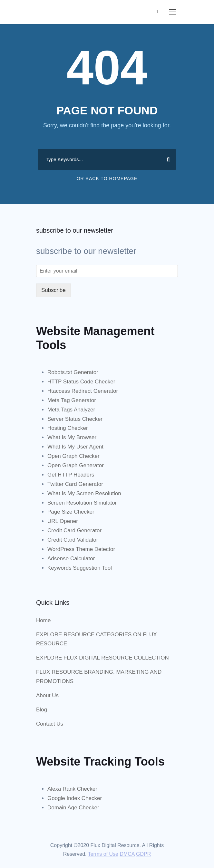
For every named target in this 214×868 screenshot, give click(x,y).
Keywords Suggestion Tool (80, 568)
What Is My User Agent (75, 447)
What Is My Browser (72, 437)
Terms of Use (103, 854)
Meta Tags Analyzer (71, 410)
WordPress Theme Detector (81, 549)
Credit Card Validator (73, 540)
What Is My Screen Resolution (84, 493)
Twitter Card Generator (75, 484)
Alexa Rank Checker (72, 789)
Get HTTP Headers (71, 475)
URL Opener (63, 521)
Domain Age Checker (73, 808)
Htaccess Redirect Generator (83, 391)
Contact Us (50, 724)
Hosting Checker (68, 428)
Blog (42, 710)
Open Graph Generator (76, 465)
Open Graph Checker (73, 456)
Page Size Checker (71, 512)
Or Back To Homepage (107, 178)
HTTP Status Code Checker (81, 382)
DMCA (127, 854)
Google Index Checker (75, 798)
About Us (47, 695)
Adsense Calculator (71, 559)
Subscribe (53, 290)
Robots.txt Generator (73, 372)
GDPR (143, 854)
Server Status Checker (75, 419)
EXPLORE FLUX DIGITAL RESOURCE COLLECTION (102, 658)
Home (43, 620)
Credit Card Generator (74, 530)
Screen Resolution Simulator (82, 503)
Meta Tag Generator (72, 400)
